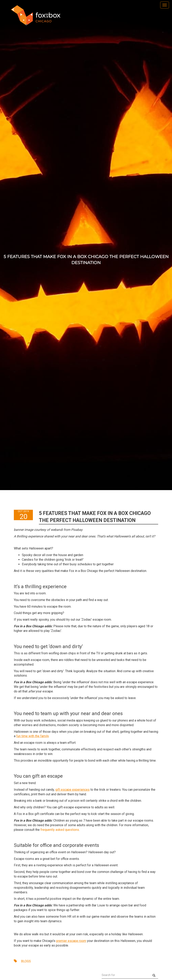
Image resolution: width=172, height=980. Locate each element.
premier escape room (71, 941)
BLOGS (22, 961)
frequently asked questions (60, 830)
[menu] (165, 5)
